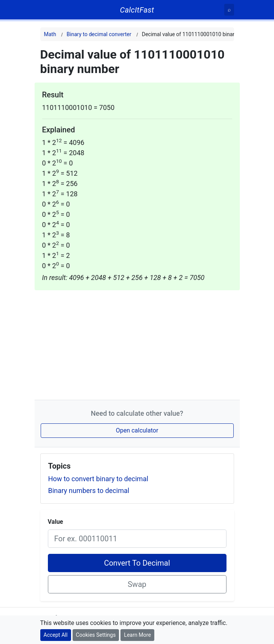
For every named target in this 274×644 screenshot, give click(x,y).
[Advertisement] (137, 343)
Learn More (137, 635)
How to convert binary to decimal (98, 479)
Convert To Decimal (137, 563)
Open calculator (137, 430)
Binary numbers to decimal (89, 491)
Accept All (56, 635)
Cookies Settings (96, 635)
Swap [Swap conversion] (137, 584)
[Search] (229, 10)
